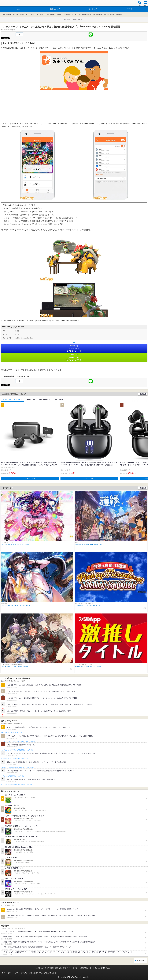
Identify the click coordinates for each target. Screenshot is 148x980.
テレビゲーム (60, 400)
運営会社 (58, 968)
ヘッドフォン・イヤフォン (12, 400)
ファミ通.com (95, 968)
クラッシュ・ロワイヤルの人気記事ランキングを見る (18, 750)
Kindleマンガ (31, 400)
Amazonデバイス (45, 400)
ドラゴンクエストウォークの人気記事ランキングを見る (18, 741)
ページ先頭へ (141, 961)
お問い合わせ (41, 968)
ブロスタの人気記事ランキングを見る (13, 776)
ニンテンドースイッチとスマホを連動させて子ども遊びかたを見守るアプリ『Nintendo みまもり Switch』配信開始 (83, 15)
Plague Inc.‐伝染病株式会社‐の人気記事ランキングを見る (18, 767)
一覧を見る (142, 394)
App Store (74, 349)
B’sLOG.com (106, 968)
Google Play (74, 357)
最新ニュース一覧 (37, 15)
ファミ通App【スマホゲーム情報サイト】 (15, 15)
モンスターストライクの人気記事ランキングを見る (17, 785)
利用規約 (51, 968)
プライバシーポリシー (71, 968)
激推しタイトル (78, 19)
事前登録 (67, 19)
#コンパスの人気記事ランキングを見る (14, 733)
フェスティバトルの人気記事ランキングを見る (16, 759)
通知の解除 (84, 968)
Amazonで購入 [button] (30, 479)
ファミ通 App (9, 4)
